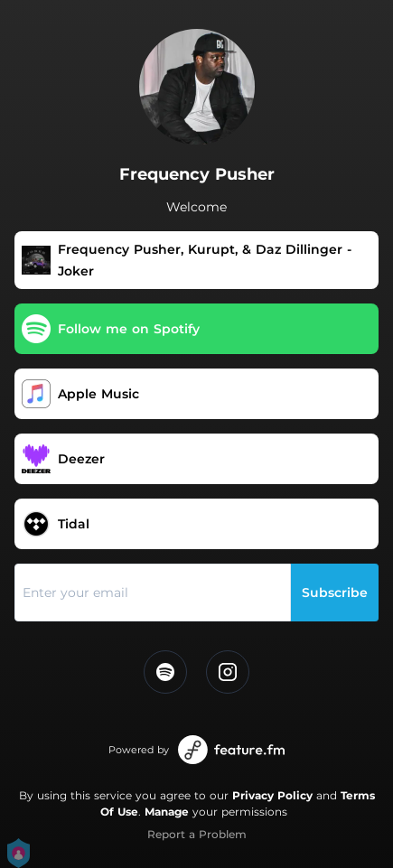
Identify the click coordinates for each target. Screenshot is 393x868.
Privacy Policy (272, 795)
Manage (167, 812)
